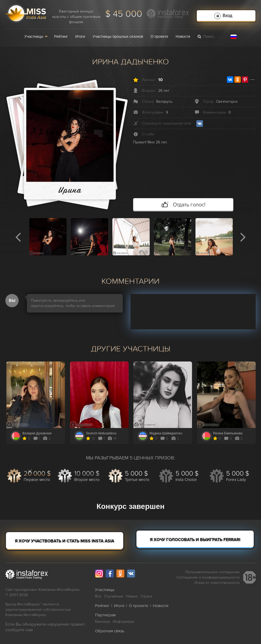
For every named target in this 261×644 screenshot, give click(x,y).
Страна (146, 596)
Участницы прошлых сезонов (118, 36)
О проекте (160, 36)
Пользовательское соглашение (213, 572)
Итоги (80, 36)
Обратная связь (110, 631)
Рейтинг (61, 36)
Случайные (114, 596)
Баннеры (103, 622)
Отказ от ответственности (217, 583)
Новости (183, 36)
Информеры (124, 622)
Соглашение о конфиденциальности (208, 577)
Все (98, 596)
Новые (132, 596)
